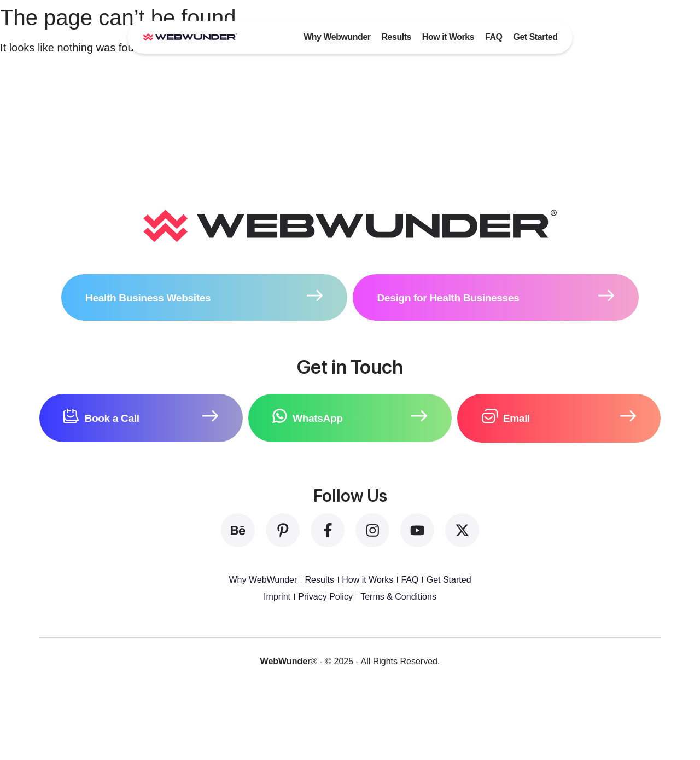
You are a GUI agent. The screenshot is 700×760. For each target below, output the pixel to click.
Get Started (535, 37)
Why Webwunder (337, 37)
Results (396, 37)
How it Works (448, 37)
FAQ (494, 37)
